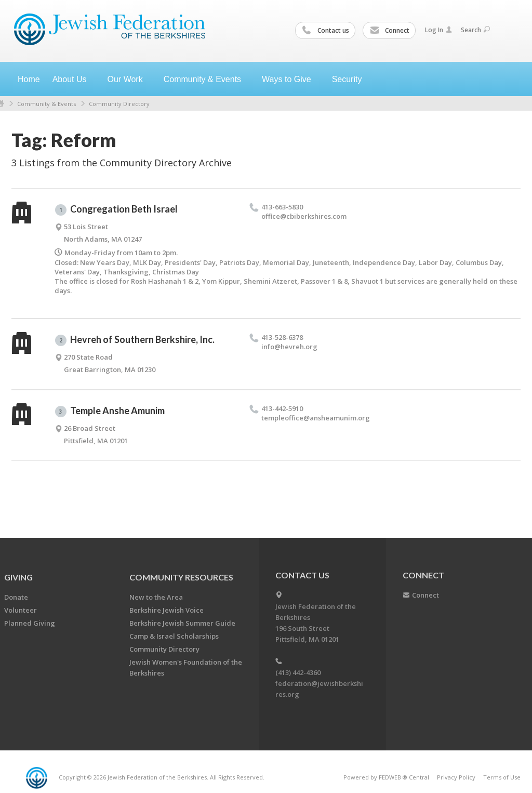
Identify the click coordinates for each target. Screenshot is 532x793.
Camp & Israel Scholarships (174, 636)
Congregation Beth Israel (116, 209)
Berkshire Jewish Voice (167, 610)
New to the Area (156, 597)
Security (347, 79)
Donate (16, 597)
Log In (438, 30)
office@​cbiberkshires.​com (304, 216)
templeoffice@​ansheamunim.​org (316, 418)
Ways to (291, 79)
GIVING (18, 577)
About (74, 79)
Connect (390, 31)
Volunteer (21, 610)
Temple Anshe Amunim (110, 411)
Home (29, 79)
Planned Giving (30, 623)
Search (475, 30)
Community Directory (119, 104)
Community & (207, 79)
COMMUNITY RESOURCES (181, 577)
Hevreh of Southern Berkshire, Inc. (135, 340)
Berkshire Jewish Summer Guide (182, 623)
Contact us (326, 31)
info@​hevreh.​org (289, 347)
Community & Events (46, 104)
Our (129, 79)
